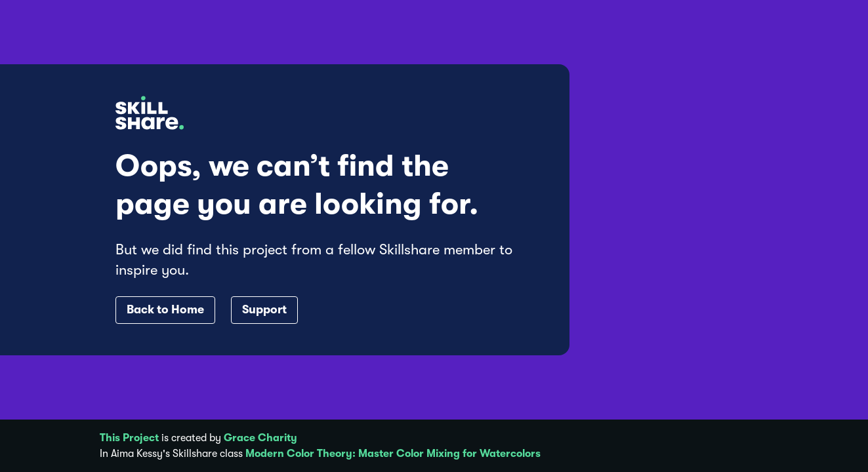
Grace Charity (260, 438)
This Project (129, 438)
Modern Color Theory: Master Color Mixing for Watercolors (393, 454)
